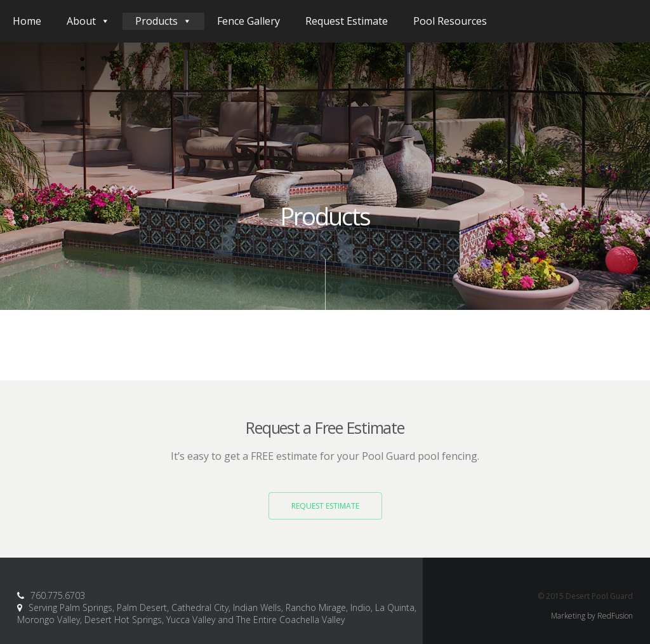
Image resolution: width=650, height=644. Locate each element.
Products (163, 21)
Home (27, 21)
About (88, 21)
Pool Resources (450, 21)
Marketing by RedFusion (592, 610)
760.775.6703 (58, 590)
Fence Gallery (249, 21)
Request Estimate (347, 21)
